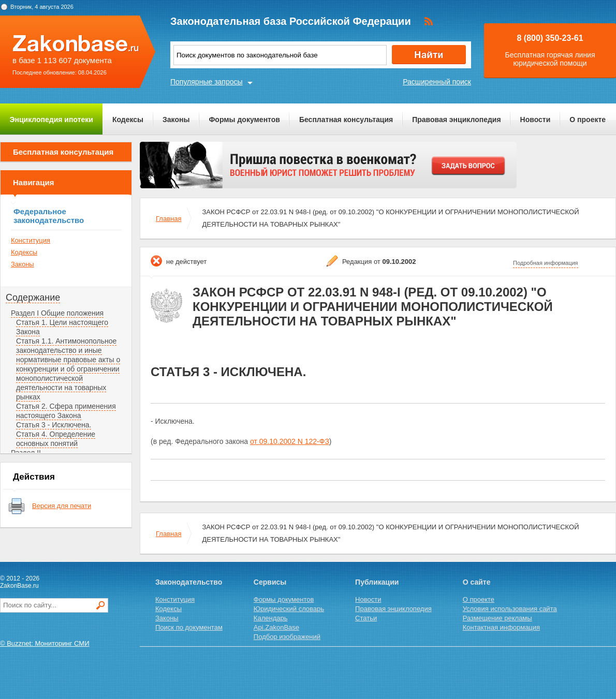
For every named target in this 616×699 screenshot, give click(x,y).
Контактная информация (501, 627)
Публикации (377, 582)
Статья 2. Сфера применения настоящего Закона (66, 411)
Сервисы (270, 582)
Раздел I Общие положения (57, 313)
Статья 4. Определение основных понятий (56, 439)
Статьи (366, 618)
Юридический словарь (289, 609)
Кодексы (128, 120)
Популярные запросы (207, 82)
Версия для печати (62, 506)
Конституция (31, 240)
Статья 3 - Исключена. (54, 425)
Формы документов (244, 120)
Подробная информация (546, 263)
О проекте (588, 120)
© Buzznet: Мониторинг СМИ (45, 643)
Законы (176, 120)
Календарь (271, 618)
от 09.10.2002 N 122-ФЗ (290, 441)
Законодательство (189, 582)
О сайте (477, 582)
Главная (168, 219)
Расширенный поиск (437, 82)
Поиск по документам (189, 627)
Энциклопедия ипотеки (52, 120)
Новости (536, 120)
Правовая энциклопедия (456, 120)
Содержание (33, 298)
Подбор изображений (287, 637)
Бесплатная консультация (346, 120)
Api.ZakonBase (276, 627)
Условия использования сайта (510, 609)
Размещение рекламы (497, 618)
